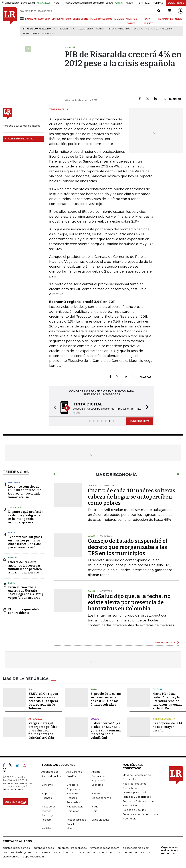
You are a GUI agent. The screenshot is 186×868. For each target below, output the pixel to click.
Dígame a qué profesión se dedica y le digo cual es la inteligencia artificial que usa (26, 517)
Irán (31, 689)
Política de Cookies (134, 810)
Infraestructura (75, 807)
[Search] (159, 11)
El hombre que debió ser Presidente (23, 611)
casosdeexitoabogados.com (20, 852)
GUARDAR (172, 99)
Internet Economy (164, 719)
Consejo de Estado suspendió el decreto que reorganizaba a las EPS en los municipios (128, 547)
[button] (54, 408)
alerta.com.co (11, 857)
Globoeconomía (101, 798)
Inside (95, 807)
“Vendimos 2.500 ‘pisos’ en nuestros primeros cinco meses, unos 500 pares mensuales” (25, 542)
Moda (12, 533)
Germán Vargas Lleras (159, 29)
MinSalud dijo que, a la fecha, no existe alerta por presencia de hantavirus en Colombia (129, 602)
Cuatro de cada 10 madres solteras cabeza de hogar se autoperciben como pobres (132, 497)
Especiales (73, 793)
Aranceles (48, 34)
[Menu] (22, 19)
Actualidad (35, 719)
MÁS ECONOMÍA (165, 642)
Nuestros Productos (134, 784)
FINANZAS (31, 19)
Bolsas (95, 719)
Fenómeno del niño (119, 29)
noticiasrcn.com (127, 852)
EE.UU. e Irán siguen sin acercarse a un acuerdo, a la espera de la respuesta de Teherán (43, 701)
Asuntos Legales (51, 776)
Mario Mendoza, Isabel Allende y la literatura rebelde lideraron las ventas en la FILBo (167, 701)
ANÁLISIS (119, 19)
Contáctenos (130, 788)
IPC (73, 29)
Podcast (46, 820)
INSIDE (178, 19)
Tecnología (15, 507)
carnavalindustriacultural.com (58, 852)
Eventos (96, 793)
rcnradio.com (106, 852)
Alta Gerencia (74, 772)
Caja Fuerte (73, 776)
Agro (94, 689)
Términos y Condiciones (137, 797)
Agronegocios (50, 772)
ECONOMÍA (44, 19)
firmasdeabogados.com (105, 848)
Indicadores (48, 807)
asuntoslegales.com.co (16, 848)
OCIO (68, 19)
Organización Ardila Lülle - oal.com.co (170, 850)
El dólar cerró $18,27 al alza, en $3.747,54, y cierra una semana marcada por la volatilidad (106, 730)
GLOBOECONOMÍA (83, 19)
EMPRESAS (58, 19)
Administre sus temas (19, 139)
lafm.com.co (148, 852)
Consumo (47, 785)
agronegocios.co (44, 848)
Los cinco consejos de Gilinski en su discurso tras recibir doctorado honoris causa (25, 492)
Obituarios (73, 811)
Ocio (94, 811)
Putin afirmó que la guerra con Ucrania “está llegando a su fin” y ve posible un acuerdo (26, 592)
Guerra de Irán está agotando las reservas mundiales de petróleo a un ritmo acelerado (25, 567)
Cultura (157, 689)
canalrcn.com (87, 852)
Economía (98, 785)
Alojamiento (85, 29)
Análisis (96, 772)
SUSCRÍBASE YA (140, 421)
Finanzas (46, 798)
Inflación (62, 29)
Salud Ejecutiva (101, 820)
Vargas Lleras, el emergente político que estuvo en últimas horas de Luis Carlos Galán (43, 730)
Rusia (11, 583)
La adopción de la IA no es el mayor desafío (167, 727)
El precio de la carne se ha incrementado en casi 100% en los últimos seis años (106, 699)
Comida (100, 29)
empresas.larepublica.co (72, 848)
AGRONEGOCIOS (103, 19)
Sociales (46, 828)
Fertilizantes (31, 34)
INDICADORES (165, 19)
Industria (14, 482)
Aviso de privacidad (134, 792)
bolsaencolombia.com (136, 848)
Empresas (47, 793)
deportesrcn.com (33, 857)
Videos (71, 828)
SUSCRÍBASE (176, 3)
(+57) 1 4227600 (13, 789)
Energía (138, 29)
